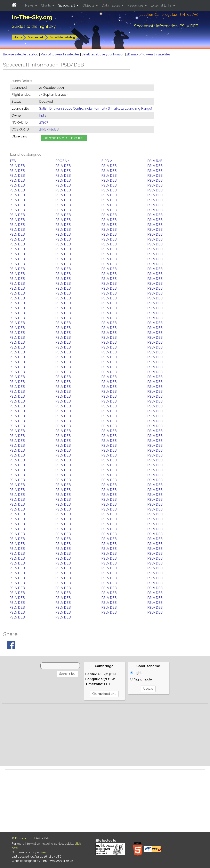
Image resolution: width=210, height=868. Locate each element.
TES (13, 161)
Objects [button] (89, 5)
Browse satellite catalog (21, 54)
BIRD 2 (107, 161)
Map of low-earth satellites (60, 54)
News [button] (30, 5)
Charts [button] (46, 5)
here (43, 852)
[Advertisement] (105, 733)
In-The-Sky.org (32, 17)
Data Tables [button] (111, 5)
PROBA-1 (63, 161)
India (43, 115)
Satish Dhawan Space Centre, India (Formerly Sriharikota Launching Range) (96, 108)
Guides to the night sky (34, 26)
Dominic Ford (25, 838)
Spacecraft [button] (67, 5)
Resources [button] (136, 5)
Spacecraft (36, 37)
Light (136, 673)
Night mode (141, 679)
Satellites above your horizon (103, 54)
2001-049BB (49, 129)
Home (18, 37)
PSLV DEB (17, 166)
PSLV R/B (155, 161)
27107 (44, 122)
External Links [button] (162, 5)
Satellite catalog (62, 37)
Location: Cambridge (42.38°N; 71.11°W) (169, 15)
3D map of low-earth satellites (148, 54)
